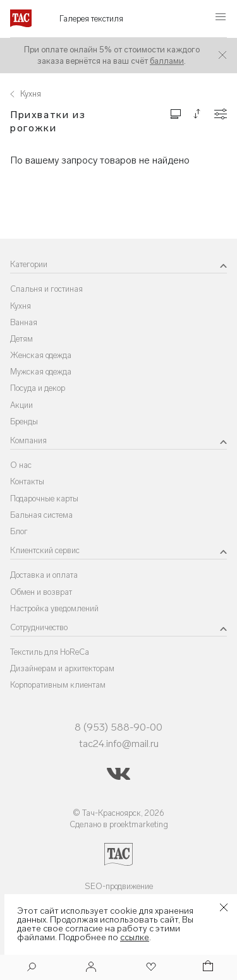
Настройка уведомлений (54, 608)
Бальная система (41, 515)
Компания (28, 440)
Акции (21, 405)
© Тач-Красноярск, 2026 (118, 813)
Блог (19, 531)
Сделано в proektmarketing (119, 824)
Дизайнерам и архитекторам (62, 668)
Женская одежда (41, 355)
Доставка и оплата (44, 575)
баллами (167, 61)
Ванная (24, 322)
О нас (21, 465)
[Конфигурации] (221, 114)
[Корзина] (207, 968)
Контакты (27, 481)
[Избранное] (150, 968)
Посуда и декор (38, 388)
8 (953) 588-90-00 (118, 727)
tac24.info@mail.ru (119, 744)
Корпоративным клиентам (58, 685)
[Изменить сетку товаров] (176, 113)
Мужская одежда (41, 372)
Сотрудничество (39, 627)
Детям (21, 339)
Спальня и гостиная (46, 289)
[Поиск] (32, 968)
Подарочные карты (44, 499)
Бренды (24, 421)
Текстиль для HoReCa (50, 652)
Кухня (21, 306)
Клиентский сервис (45, 550)
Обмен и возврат (41, 592)
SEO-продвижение (119, 886)
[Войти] (91, 968)
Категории (29, 264)
